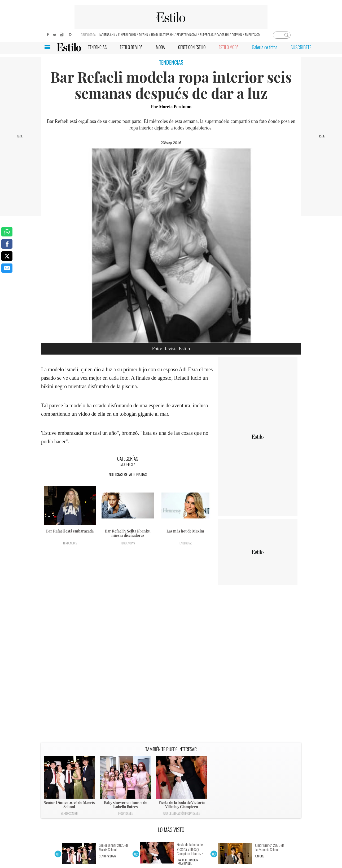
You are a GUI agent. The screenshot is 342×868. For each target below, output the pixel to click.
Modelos (127, 464)
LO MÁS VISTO (171, 830)
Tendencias (70, 543)
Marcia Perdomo (175, 107)
